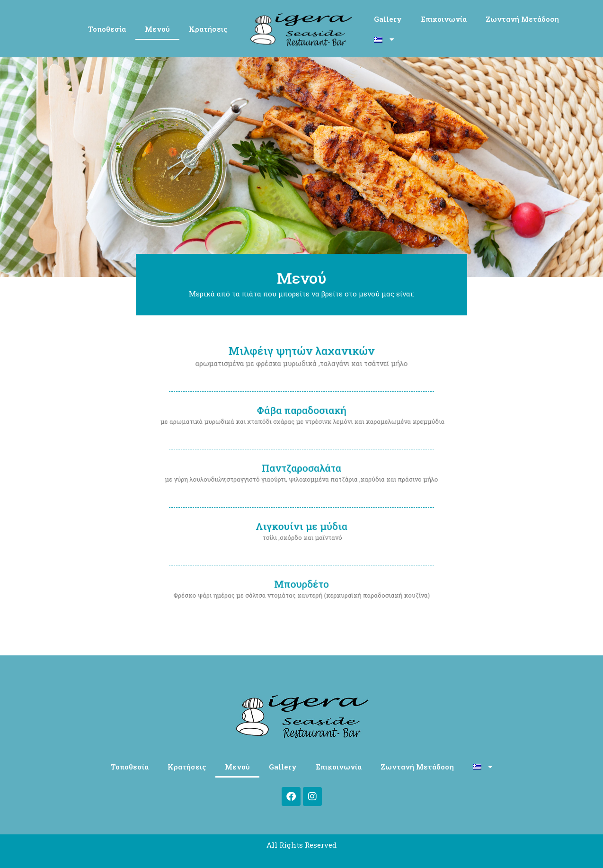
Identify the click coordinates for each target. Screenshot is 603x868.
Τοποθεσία (107, 29)
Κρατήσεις (208, 29)
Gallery (388, 19)
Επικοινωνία (444, 19)
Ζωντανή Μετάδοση (522, 19)
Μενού (157, 29)
